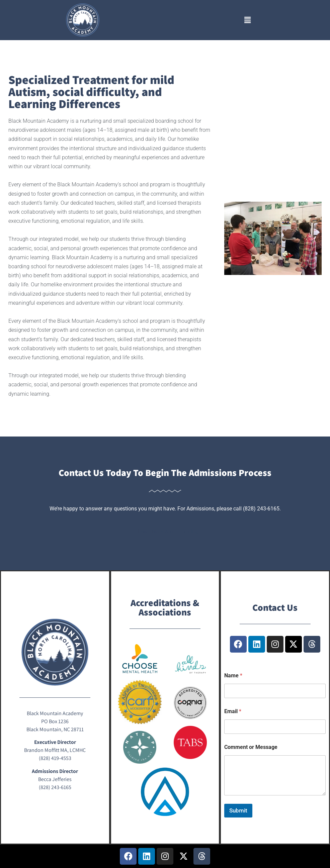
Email (233, 711)
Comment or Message (251, 747)
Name (233, 676)
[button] (247, 20)
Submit (238, 810)
